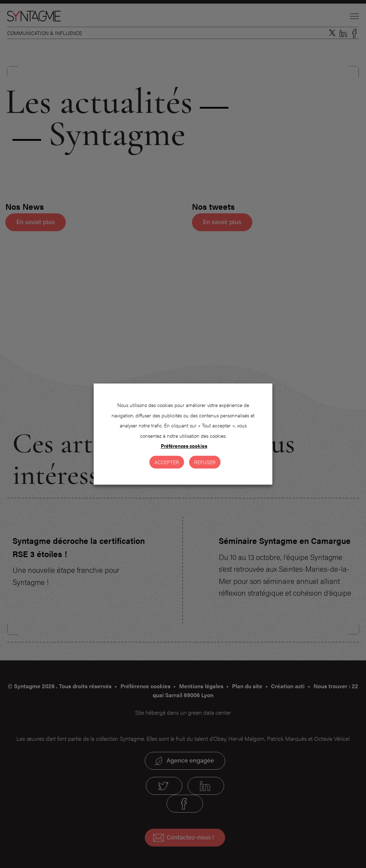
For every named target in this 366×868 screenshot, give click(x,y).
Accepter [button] (167, 462)
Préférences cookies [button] (184, 446)
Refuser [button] (205, 462)
